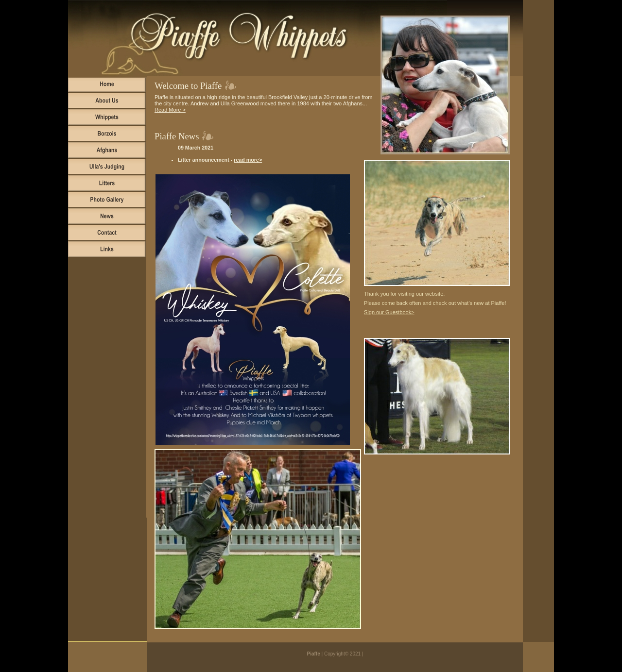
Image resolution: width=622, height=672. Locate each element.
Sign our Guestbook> (389, 312)
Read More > (170, 110)
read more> (248, 160)
